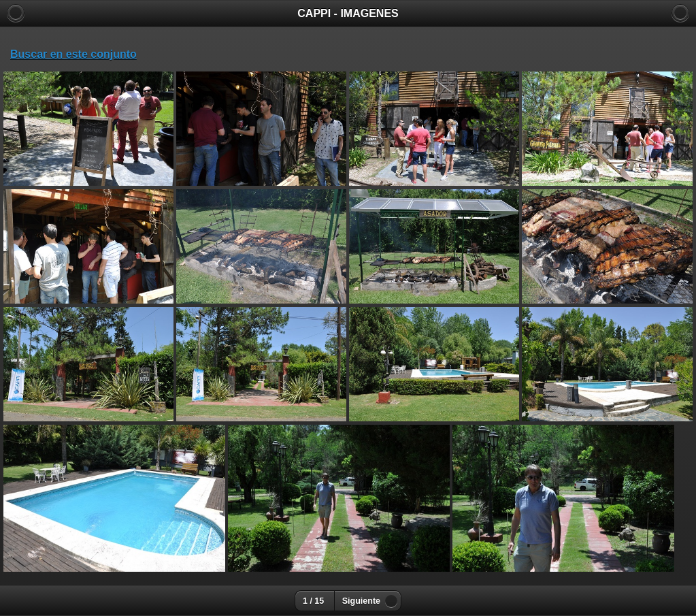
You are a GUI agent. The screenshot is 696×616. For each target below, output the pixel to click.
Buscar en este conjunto (73, 54)
